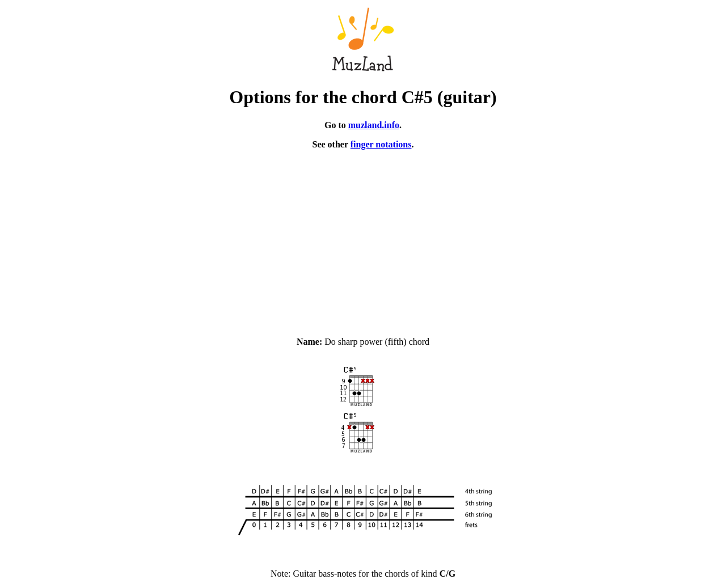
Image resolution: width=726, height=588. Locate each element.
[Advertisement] (363, 238)
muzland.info (374, 125)
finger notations (381, 144)
